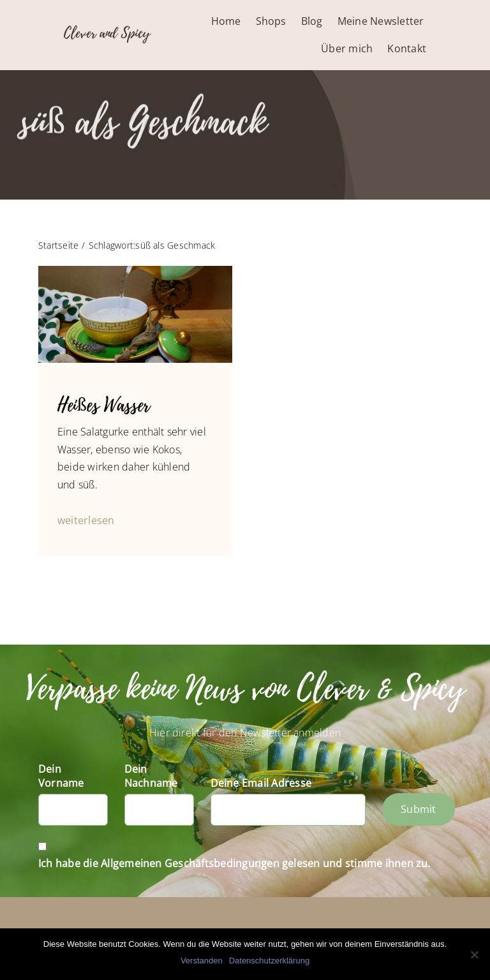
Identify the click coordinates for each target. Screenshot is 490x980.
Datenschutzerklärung (269, 961)
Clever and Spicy (107, 33)
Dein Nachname (151, 776)
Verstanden (202, 961)
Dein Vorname (61, 776)
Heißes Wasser (104, 406)
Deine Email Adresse (261, 783)
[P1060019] (135, 271)
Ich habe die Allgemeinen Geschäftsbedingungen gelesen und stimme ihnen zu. (234, 863)
